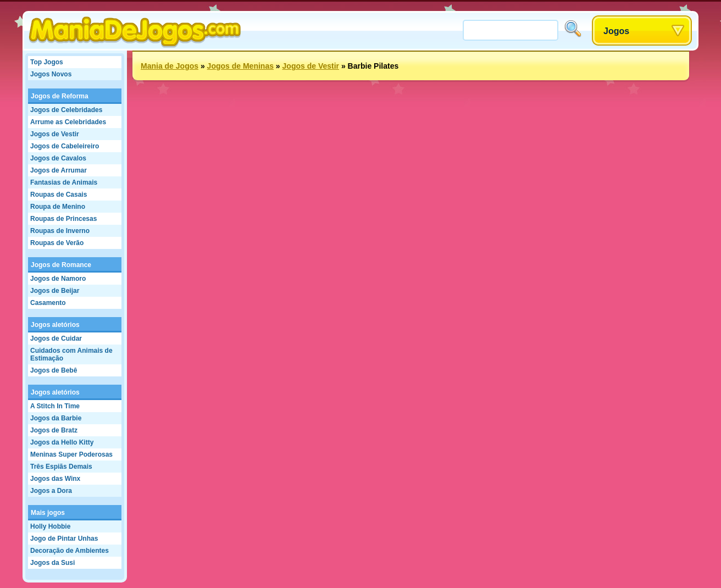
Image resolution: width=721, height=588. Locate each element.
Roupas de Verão (57, 243)
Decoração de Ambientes (70, 551)
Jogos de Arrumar (59, 170)
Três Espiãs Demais (61, 467)
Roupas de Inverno (60, 231)
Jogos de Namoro (58, 279)
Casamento (48, 303)
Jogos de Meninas (240, 66)
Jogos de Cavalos (58, 158)
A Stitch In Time (55, 406)
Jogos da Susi (52, 563)
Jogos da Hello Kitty (62, 442)
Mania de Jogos (170, 66)
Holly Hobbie (50, 526)
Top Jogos (47, 62)
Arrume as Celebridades (68, 122)
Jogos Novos (51, 74)
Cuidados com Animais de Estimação (71, 354)
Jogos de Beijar (55, 291)
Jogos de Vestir (55, 134)
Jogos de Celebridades (66, 110)
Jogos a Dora (51, 491)
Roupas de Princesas (63, 219)
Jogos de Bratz (54, 430)
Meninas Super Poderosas (71, 454)
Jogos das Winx (55, 479)
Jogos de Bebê (54, 370)
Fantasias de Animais (64, 182)
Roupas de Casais (59, 195)
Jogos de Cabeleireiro (65, 146)
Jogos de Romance (61, 265)
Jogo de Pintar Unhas (64, 539)
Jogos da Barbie (56, 418)
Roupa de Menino (58, 207)
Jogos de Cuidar (56, 339)
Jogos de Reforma (60, 96)
